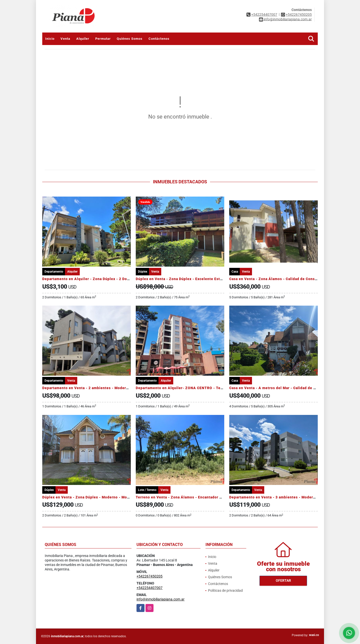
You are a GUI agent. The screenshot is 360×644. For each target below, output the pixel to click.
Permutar (103, 39)
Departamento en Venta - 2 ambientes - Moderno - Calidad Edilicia (102, 388)
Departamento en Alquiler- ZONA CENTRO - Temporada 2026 (191, 388)
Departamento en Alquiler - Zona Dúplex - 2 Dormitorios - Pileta (100, 279)
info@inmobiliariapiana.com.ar (160, 599)
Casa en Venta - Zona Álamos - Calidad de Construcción (279, 279)
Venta (65, 39)
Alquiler (83, 39)
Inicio (50, 39)
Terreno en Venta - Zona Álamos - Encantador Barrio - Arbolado (193, 497)
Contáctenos (159, 39)
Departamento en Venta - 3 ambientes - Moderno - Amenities (285, 497)
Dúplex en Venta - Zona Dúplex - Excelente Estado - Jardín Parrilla (196, 279)
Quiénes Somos (130, 39)
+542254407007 (264, 15)
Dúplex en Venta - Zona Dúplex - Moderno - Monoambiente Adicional (104, 497)
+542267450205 (299, 15)
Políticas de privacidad (225, 590)
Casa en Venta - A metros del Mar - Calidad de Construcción (283, 388)
